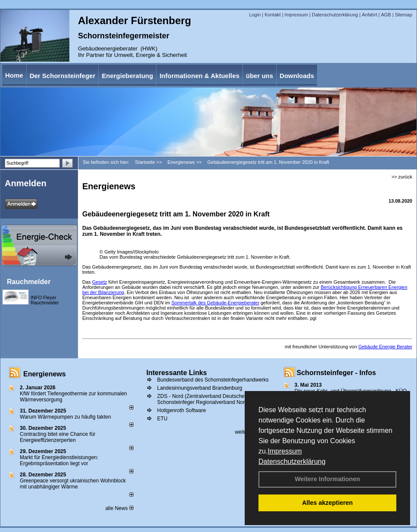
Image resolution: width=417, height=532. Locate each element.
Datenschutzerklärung (292, 462)
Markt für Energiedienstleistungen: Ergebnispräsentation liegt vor (59, 460)
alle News (119, 508)
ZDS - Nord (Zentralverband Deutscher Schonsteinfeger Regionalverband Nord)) (204, 399)
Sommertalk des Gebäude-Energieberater (215, 303)
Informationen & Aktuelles (199, 76)
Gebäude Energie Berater (385, 347)
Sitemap (404, 15)
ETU (162, 419)
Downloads (297, 76)
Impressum (285, 451)
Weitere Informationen (327, 479)
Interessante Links (177, 373)
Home (14, 75)
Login (255, 15)
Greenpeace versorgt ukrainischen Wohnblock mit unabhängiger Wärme (73, 484)
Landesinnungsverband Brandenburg (200, 388)
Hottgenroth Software (182, 410)
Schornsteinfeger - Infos (336, 373)
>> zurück (402, 177)
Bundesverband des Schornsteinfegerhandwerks (213, 380)
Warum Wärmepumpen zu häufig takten (65, 417)
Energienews (45, 374)
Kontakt (272, 15)
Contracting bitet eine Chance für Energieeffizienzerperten (58, 437)
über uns (260, 76)
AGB (386, 15)
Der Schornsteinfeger (63, 76)
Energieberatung (127, 76)
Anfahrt (369, 15)
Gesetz (100, 282)
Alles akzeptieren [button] (327, 503)
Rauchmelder (29, 282)
